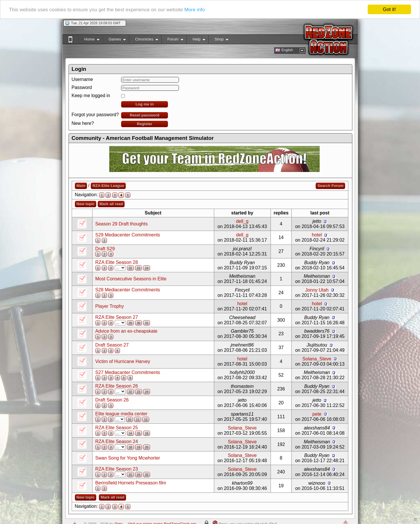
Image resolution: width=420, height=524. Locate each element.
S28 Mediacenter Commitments (128, 290)
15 (138, 433)
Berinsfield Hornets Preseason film (131, 483)
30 (138, 323)
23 (138, 268)
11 (138, 419)
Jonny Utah (317, 290)
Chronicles (144, 40)
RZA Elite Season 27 (117, 317)
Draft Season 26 (112, 400)
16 (147, 433)
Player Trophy (110, 306)
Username (82, 79)
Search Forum (330, 186)
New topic (86, 204)
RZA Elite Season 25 (117, 428)
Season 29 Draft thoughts (122, 224)
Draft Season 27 (112, 345)
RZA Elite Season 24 (117, 441)
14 (130, 433)
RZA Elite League (108, 186)
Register (144, 124)
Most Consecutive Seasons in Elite (131, 279)
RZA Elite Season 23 (117, 469)
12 (146, 419)
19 (138, 447)
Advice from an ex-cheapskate (126, 331)
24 (147, 268)
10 (129, 419)
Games (114, 40)
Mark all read (111, 204)
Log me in (145, 104)
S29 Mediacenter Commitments (128, 235)
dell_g (242, 221)
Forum (172, 40)
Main (81, 186)
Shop (218, 40)
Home (89, 40)
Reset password (145, 115)
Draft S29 (105, 249)
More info (195, 10)
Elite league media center (122, 414)
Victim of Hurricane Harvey (123, 361)
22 (130, 268)
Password (82, 87)
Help (196, 40)
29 (130, 323)
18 (130, 447)
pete (317, 414)
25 (147, 475)
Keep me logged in (91, 96)
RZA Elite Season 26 (117, 386)
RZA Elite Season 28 (117, 262)
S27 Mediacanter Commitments (128, 372)
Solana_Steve (317, 359)
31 (147, 323)
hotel (317, 235)
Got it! (389, 9)
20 (147, 447)
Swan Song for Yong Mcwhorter (128, 458)
